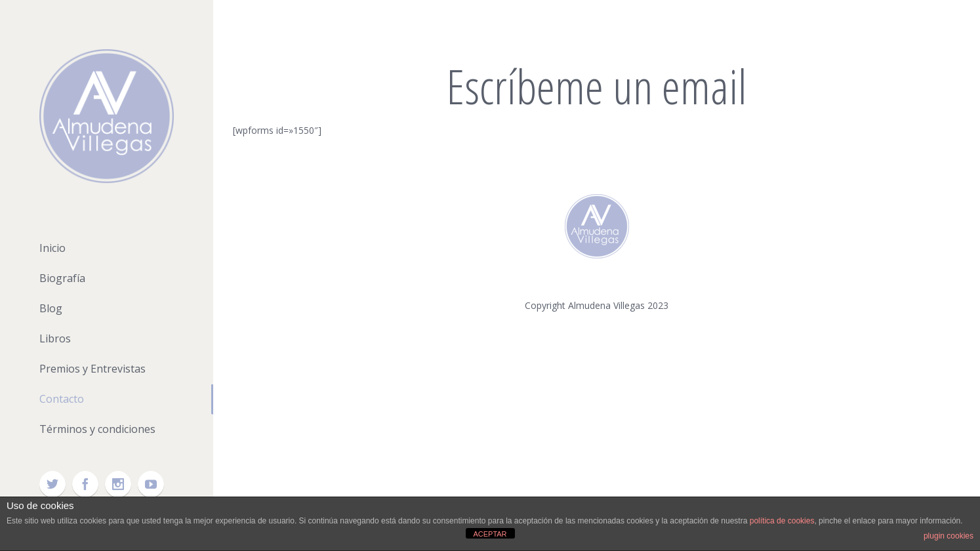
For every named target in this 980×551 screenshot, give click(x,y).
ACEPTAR (490, 534)
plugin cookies (949, 536)
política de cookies (782, 521)
